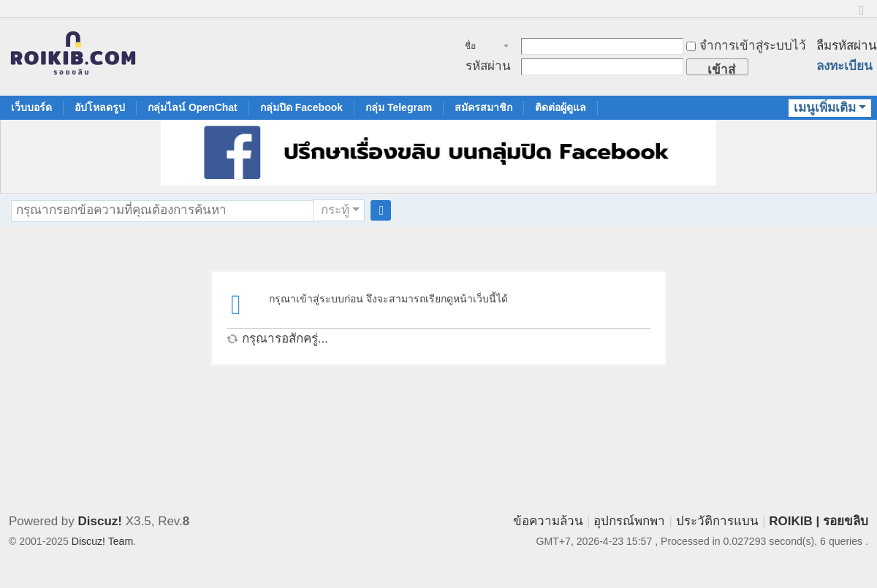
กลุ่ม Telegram (399, 107)
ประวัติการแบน (717, 521)
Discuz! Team (102, 541)
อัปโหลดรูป (100, 107)
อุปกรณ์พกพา (629, 521)
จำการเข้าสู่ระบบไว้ (746, 46)
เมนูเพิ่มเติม (825, 108)
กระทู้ (335, 210)
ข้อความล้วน (548, 521)
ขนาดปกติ (862, 16)
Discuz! (100, 521)
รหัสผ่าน (488, 66)
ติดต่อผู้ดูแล (561, 107)
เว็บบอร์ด (31, 107)
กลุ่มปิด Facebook (301, 107)
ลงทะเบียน (844, 66)
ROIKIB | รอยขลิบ (819, 521)
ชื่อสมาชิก (478, 47)
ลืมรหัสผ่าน (847, 46)
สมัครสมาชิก (483, 107)
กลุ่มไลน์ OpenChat (193, 107)
